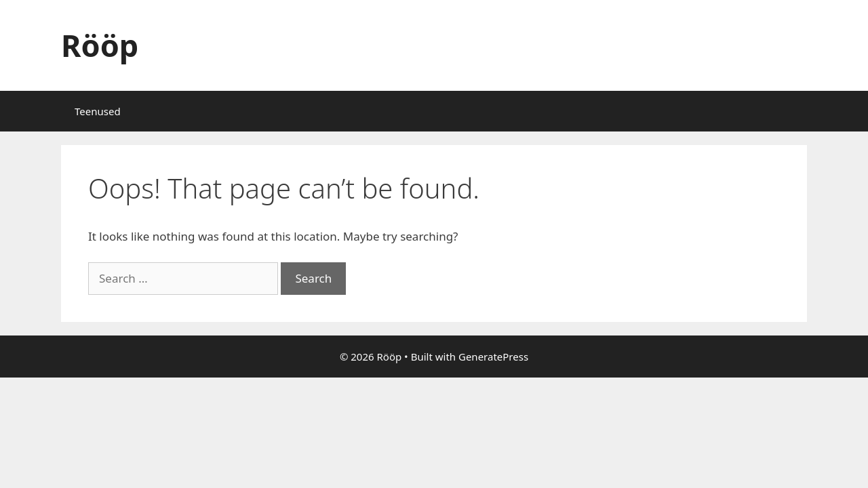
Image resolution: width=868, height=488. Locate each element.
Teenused (98, 111)
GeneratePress (493, 357)
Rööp (100, 45)
